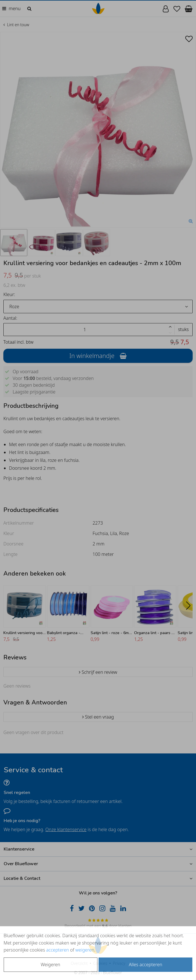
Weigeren (51, 965)
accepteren (58, 950)
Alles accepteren (146, 965)
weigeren (85, 950)
